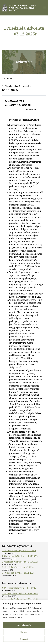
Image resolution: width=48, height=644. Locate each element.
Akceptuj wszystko (24, 625)
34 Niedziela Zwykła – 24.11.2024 (18, 573)
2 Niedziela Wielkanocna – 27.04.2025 (20, 562)
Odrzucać (24, 639)
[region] (24, 622)
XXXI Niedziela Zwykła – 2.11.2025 (19, 550)
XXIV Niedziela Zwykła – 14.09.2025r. (20, 556)
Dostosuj (24, 632)
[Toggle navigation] (44, 8)
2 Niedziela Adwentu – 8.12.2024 (18, 567)
